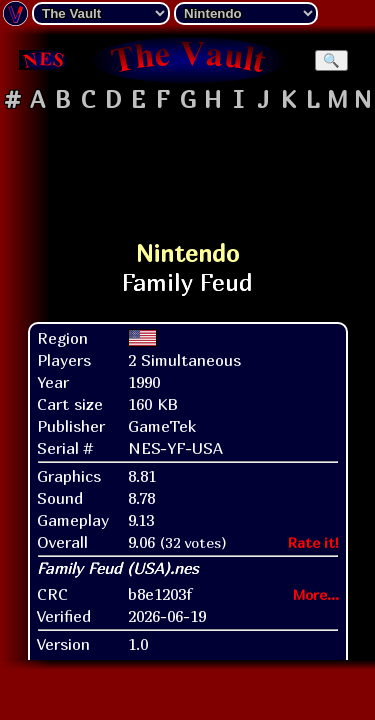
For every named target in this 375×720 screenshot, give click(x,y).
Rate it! (313, 542)
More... (316, 594)
